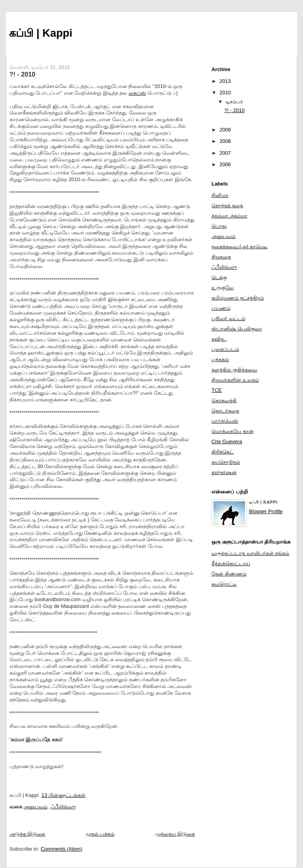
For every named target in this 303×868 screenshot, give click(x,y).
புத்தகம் (220, 359)
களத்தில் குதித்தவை (234, 370)
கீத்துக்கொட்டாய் (231, 563)
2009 (225, 130)
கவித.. (219, 339)
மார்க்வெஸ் (225, 421)
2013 (225, 81)
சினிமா (220, 195)
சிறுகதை (221, 257)
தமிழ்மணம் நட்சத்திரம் (238, 298)
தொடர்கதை (225, 411)
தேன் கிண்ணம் (229, 574)
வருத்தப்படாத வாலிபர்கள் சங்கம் (250, 553)
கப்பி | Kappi (41, 33)
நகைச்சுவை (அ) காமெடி (239, 247)
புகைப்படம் (225, 349)
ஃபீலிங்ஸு (63, 807)
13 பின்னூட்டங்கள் (64, 795)
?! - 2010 (22, 74)
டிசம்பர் (234, 102)
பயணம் (221, 308)
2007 (225, 153)
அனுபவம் (35, 807)
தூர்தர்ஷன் (224, 472)
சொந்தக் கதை (227, 205)
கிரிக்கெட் (223, 452)
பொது (219, 226)
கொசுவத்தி (224, 400)
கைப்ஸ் (137, 93)
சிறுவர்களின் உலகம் (235, 380)
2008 (225, 141)
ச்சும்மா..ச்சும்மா (229, 216)
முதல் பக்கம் (100, 834)
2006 (225, 164)
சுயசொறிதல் (226, 462)
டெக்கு (219, 277)
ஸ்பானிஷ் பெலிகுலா (237, 329)
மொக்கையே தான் (233, 431)
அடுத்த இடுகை (27, 834)
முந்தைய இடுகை (175, 834)
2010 (225, 93)
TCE (217, 390)
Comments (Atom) (61, 849)
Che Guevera (227, 441)
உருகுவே (223, 288)
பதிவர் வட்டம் (228, 318)
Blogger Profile (266, 511)
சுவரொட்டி (224, 584)
